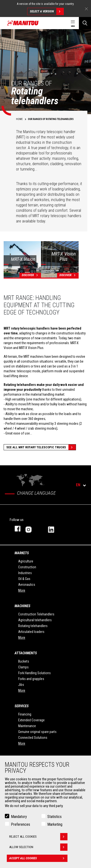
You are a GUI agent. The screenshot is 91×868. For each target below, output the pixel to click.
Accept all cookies (38, 858)
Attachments (26, 653)
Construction (27, 567)
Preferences (21, 824)
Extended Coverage (31, 720)
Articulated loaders (31, 632)
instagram (32, 529)
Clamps (23, 667)
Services (22, 706)
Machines (22, 606)
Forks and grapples (31, 679)
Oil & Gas (24, 579)
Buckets (24, 661)
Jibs (21, 685)
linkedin (54, 529)
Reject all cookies (38, 837)
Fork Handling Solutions (34, 673)
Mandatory (19, 817)
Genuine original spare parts (37, 732)
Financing (25, 714)
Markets (22, 553)
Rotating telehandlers (33, 626)
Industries (25, 573)
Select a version (47, 11)
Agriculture (26, 561)
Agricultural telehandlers (35, 620)
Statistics (54, 817)
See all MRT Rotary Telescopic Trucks (41, 447)
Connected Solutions (33, 738)
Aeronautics (27, 585)
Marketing (55, 824)
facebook (15, 529)
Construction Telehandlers (36, 614)
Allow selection (38, 847)
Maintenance (27, 726)
